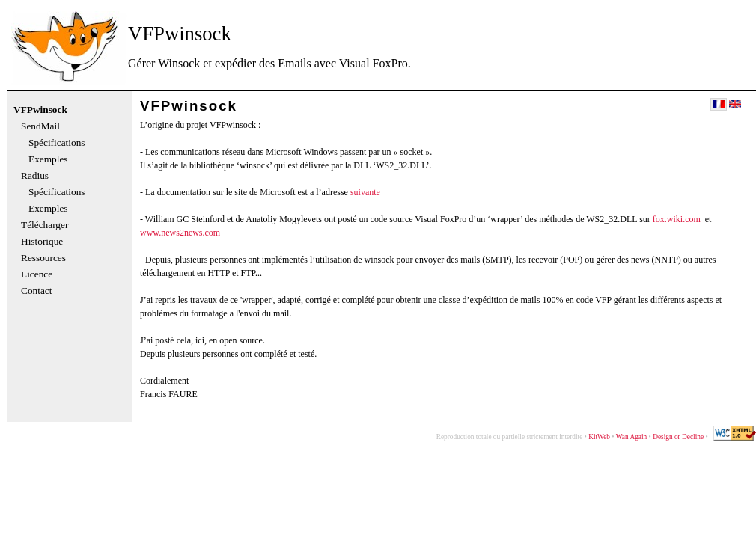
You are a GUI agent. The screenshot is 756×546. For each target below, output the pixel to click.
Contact (36, 291)
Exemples (48, 159)
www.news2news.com (180, 233)
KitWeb (599, 437)
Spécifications (57, 143)
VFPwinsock (40, 110)
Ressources (43, 258)
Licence (37, 274)
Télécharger (45, 225)
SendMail (40, 126)
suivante (365, 192)
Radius (35, 176)
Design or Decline (678, 437)
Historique (42, 242)
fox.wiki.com (677, 219)
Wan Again (631, 437)
